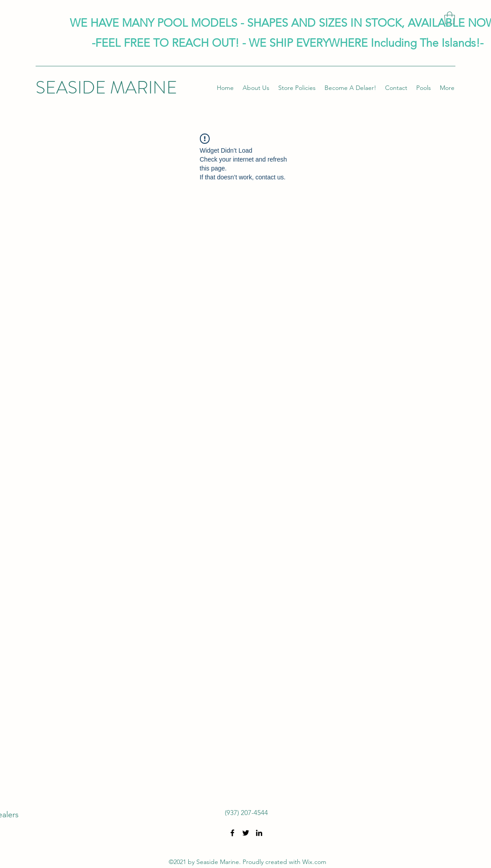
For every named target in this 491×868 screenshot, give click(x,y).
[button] (450, 18)
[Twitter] (246, 833)
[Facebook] (232, 833)
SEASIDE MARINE (106, 87)
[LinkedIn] (259, 833)
